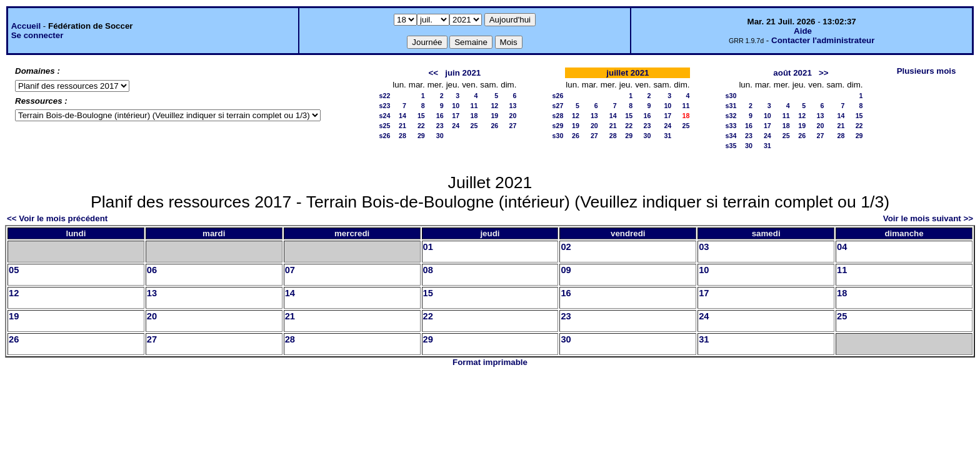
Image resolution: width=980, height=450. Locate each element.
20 (513, 116)
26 (494, 126)
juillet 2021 (627, 73)
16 (440, 116)
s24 (385, 116)
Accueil (26, 26)
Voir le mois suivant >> (928, 218)
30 (440, 136)
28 (402, 136)
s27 (558, 106)
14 (402, 116)
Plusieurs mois (927, 71)
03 (704, 247)
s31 (731, 106)
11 (474, 106)
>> (824, 73)
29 (421, 136)
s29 (558, 126)
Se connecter (37, 35)
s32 (731, 116)
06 (152, 270)
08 (428, 270)
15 (421, 116)
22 (421, 126)
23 (440, 126)
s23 (385, 106)
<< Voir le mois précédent (57, 218)
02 (566, 247)
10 (456, 106)
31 (667, 136)
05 (14, 270)
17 (456, 116)
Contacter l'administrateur (823, 40)
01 (428, 247)
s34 (731, 136)
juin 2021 (463, 73)
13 (513, 106)
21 (402, 126)
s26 (385, 136)
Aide (803, 31)
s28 (558, 116)
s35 (731, 146)
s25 (385, 126)
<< (434, 73)
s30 (558, 136)
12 (494, 106)
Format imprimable (490, 362)
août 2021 (792, 73)
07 (290, 270)
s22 (385, 96)
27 (513, 126)
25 (474, 126)
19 (494, 116)
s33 (731, 126)
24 (456, 126)
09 (566, 270)
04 (842, 247)
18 (474, 116)
